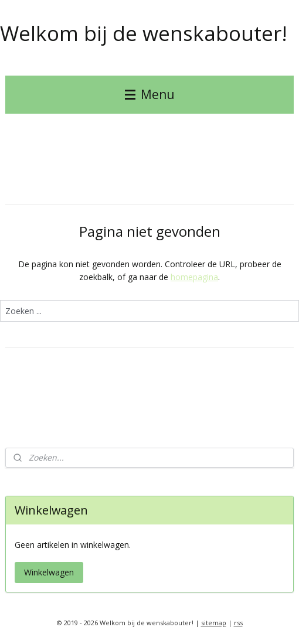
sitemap (214, 623)
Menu (150, 94)
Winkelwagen (49, 572)
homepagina (194, 277)
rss (238, 623)
